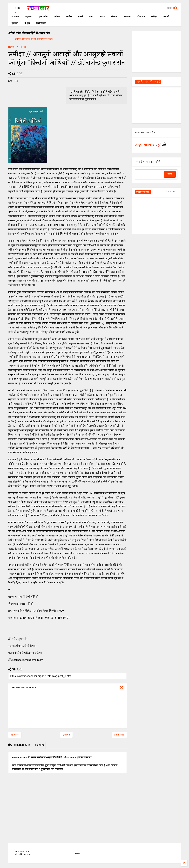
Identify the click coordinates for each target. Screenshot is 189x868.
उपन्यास (127, 16)
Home (11, 47)
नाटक (102, 16)
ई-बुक (27, 23)
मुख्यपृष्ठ (66, 735)
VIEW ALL (172, 192)
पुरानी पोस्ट (119, 735)
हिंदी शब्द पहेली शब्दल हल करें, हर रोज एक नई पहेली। (34, 39)
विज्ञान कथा (41, 23)
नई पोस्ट (15, 735)
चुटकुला (15, 23)
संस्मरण (114, 16)
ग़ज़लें (80, 16)
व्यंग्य (91, 16)
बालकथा (15, 16)
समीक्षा (154, 16)
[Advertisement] (156, 52)
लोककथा (141, 16)
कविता (57, 16)
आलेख (69, 16)
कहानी (166, 16)
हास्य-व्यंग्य (43, 16)
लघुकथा (29, 16)
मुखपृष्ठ (78, 853)
